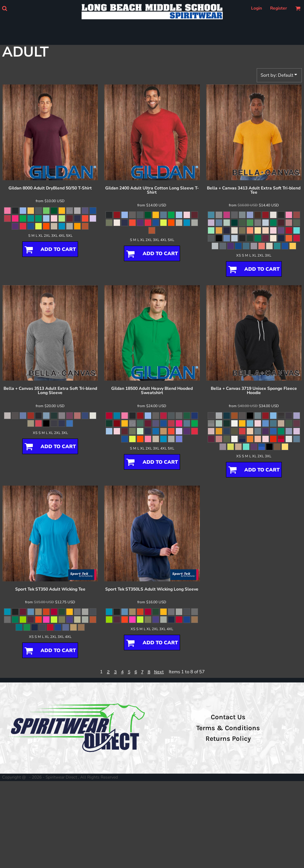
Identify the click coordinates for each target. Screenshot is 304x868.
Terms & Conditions (228, 728)
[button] (4, 8)
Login (257, 8)
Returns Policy (228, 739)
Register (279, 8)
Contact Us (228, 717)
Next (159, 672)
